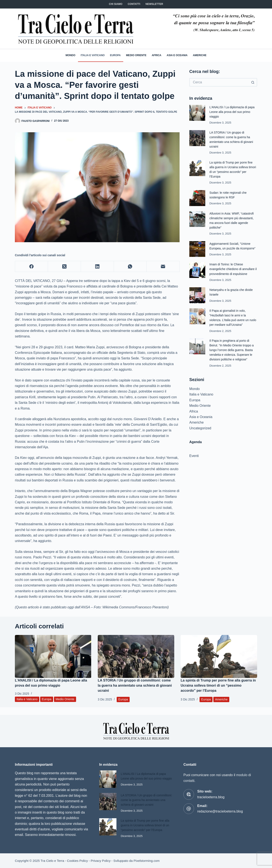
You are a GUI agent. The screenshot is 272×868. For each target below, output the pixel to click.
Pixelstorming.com (147, 861)
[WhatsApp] (130, 267)
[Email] (163, 267)
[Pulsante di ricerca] (253, 82)
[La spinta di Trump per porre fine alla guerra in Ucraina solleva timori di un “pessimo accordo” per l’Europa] (219, 657)
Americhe (200, 55)
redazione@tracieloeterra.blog (220, 804)
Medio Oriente (136, 55)
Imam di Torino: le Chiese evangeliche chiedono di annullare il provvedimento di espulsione (233, 273)
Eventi (194, 460)
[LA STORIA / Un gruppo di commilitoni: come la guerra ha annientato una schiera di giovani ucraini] (136, 657)
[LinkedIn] (97, 267)
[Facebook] (32, 267)
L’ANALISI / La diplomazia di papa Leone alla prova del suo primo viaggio (233, 112)
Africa (157, 55)
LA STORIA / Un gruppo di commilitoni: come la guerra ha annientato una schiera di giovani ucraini (135, 685)
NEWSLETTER (154, 4)
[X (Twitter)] (64, 267)
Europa (115, 55)
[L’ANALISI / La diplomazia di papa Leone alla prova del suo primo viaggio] (53, 657)
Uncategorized (200, 432)
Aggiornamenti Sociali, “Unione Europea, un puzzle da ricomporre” (231, 248)
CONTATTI (134, 4)
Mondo (71, 55)
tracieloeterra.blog (211, 789)
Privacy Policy (101, 861)
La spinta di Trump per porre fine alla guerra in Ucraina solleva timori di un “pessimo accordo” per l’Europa (218, 685)
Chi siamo (116, 4)
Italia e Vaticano (93, 55)
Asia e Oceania (177, 55)
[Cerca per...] (219, 82)
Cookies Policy (77, 861)
